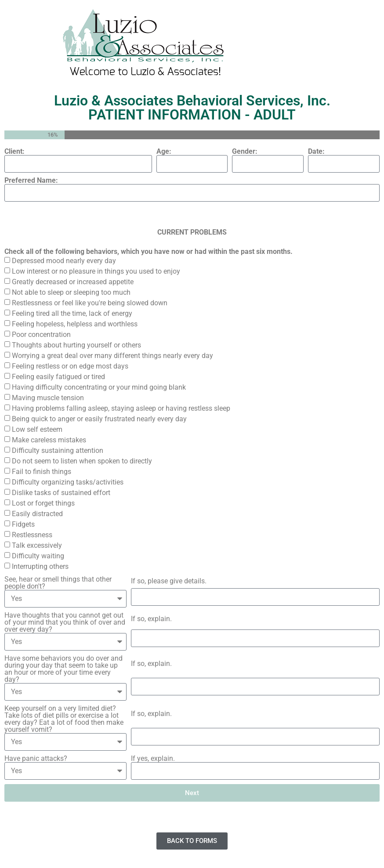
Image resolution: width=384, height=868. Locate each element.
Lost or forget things (43, 503)
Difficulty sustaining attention (58, 450)
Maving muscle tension (48, 398)
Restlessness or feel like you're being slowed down (90, 303)
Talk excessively (37, 545)
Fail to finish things (42, 472)
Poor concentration (41, 335)
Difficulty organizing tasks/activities (68, 482)
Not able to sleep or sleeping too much (71, 292)
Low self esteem (37, 429)
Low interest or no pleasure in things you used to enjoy (96, 271)
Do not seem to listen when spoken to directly (82, 461)
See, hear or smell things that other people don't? (58, 583)
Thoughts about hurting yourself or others (76, 345)
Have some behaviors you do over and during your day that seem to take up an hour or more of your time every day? (63, 669)
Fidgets (23, 524)
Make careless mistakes (49, 440)
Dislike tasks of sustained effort (61, 493)
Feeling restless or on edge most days (70, 366)
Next (192, 793)
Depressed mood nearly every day (64, 261)
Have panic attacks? (36, 759)
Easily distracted (37, 514)
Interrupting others (40, 566)
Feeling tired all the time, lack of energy (72, 313)
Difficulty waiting (38, 556)
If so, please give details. (169, 581)
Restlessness (32, 535)
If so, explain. (151, 619)
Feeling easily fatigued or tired (58, 377)
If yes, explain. (153, 759)
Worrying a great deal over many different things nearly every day (112, 356)
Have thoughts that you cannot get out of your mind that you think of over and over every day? (65, 622)
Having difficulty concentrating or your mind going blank (99, 387)
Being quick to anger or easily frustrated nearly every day (99, 419)
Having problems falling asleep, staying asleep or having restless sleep (121, 408)
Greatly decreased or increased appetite (73, 282)
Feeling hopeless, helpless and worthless (75, 324)
